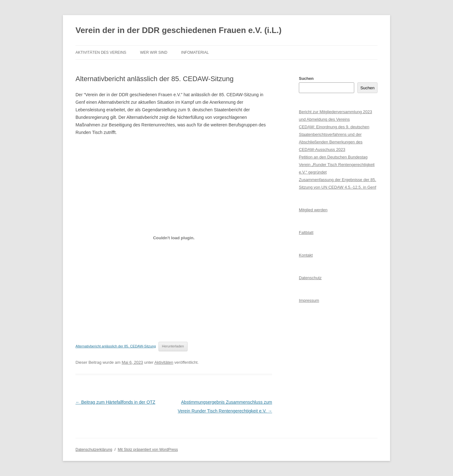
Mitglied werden (313, 210)
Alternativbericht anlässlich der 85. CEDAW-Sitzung (116, 346)
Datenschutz (310, 278)
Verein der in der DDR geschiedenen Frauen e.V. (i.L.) (179, 30)
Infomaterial (195, 53)
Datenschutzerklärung (94, 450)
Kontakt (306, 255)
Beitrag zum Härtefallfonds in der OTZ (115, 402)
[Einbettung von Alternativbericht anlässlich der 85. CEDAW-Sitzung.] (174, 238)
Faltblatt (306, 232)
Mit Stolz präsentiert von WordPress (148, 450)
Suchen (306, 78)
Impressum (309, 300)
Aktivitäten (164, 362)
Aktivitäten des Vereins (101, 53)
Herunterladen (173, 346)
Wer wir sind (154, 53)
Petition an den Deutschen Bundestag (333, 157)
